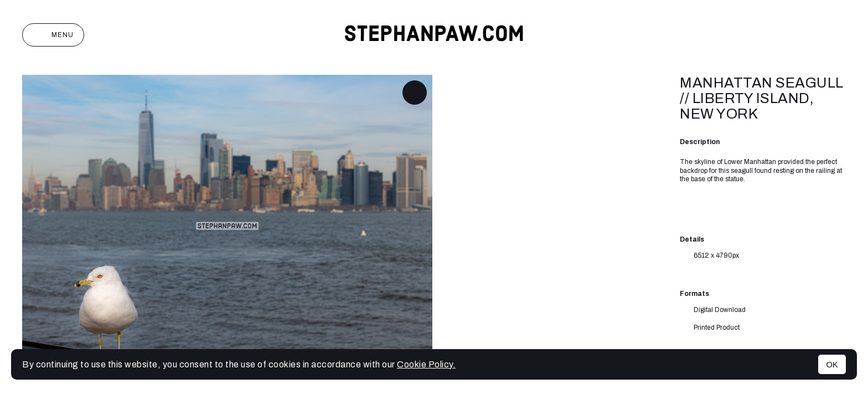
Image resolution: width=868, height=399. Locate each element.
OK (832, 364)
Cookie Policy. (426, 364)
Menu (53, 35)
